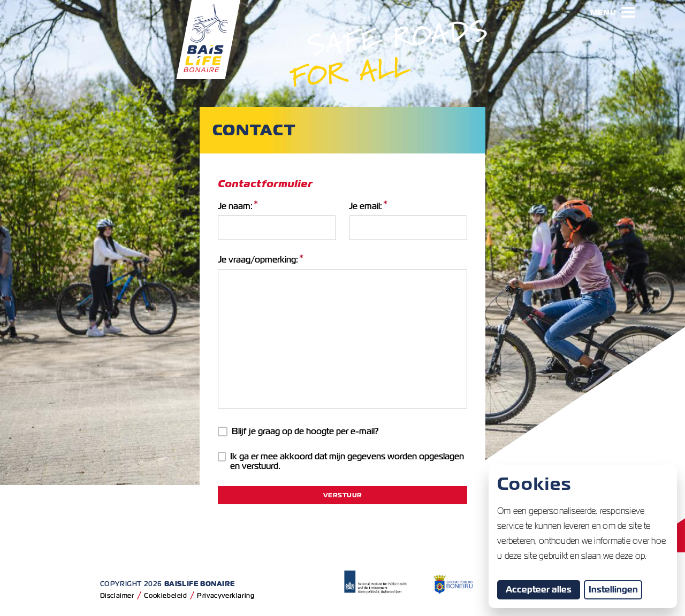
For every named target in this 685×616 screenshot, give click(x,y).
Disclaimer (117, 595)
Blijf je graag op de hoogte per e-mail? (298, 432)
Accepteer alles (543, 589)
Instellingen (613, 590)
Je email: (368, 206)
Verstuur (343, 495)
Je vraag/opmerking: (261, 260)
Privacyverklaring (226, 595)
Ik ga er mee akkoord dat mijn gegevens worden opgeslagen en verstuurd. (341, 462)
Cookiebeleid (165, 595)
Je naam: (238, 206)
